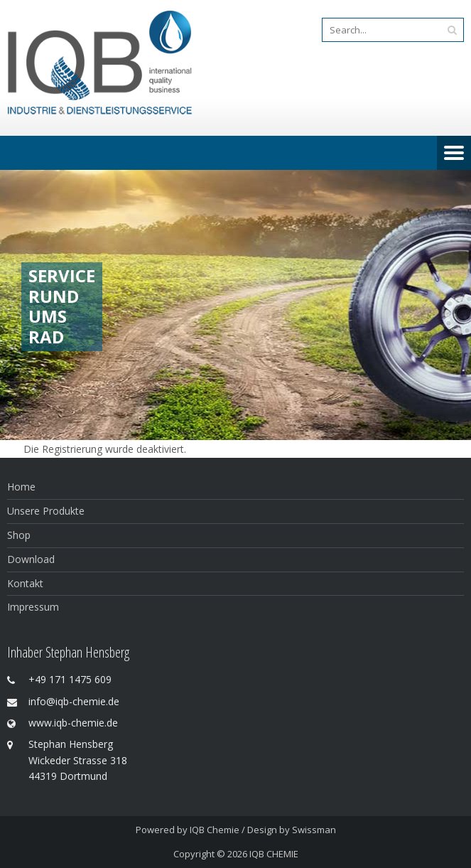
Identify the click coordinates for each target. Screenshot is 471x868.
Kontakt (25, 583)
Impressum (33, 607)
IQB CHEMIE (274, 854)
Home (21, 487)
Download (31, 559)
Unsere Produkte (46, 511)
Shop (19, 535)
